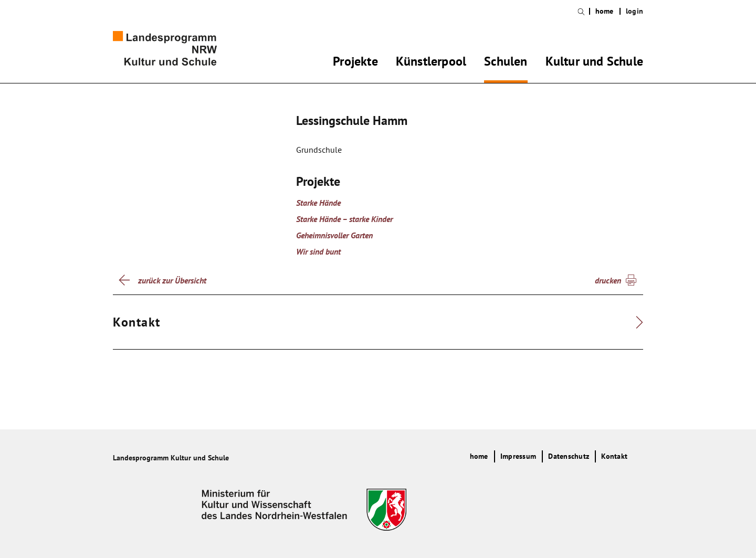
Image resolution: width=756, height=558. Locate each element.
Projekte (355, 63)
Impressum (518, 456)
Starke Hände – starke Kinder (344, 219)
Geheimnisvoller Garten (334, 235)
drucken (608, 280)
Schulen (506, 63)
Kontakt (614, 456)
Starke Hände (318, 203)
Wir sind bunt (318, 251)
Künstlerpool (431, 63)
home (605, 11)
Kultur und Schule (594, 63)
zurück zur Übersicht (172, 280)
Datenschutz (569, 456)
